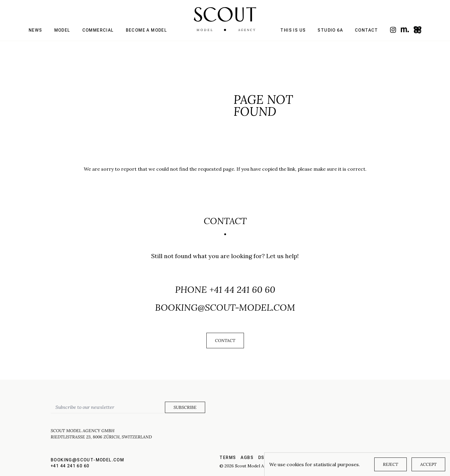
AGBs (247, 457)
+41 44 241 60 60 (242, 289)
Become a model (147, 30)
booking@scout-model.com (225, 307)
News (35, 30)
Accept (428, 464)
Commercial (98, 30)
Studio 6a (330, 30)
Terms (228, 457)
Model (62, 30)
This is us (293, 30)
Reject (391, 464)
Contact (367, 30)
